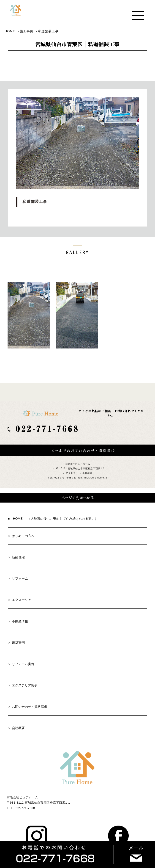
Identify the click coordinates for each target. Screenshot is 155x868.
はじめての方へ (23, 536)
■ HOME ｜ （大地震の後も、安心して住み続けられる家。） (53, 519)
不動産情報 (20, 621)
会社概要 (87, 473)
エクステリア (22, 600)
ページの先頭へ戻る (78, 498)
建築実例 (18, 643)
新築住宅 (18, 557)
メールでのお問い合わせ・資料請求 (83, 451)
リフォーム (20, 578)
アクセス (71, 473)
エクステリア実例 (25, 685)
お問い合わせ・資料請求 (30, 707)
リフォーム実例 (23, 664)
